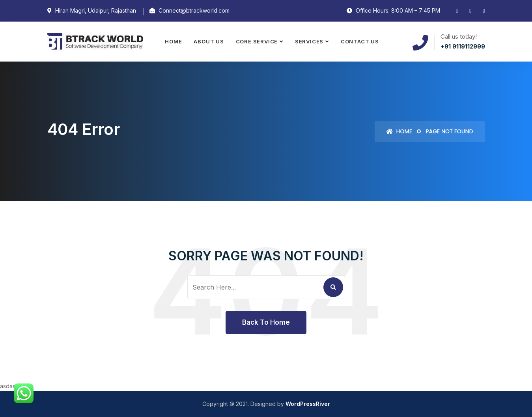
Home (173, 41)
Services (309, 41)
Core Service (257, 41)
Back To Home (266, 322)
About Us (209, 41)
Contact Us (360, 41)
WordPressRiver (308, 404)
